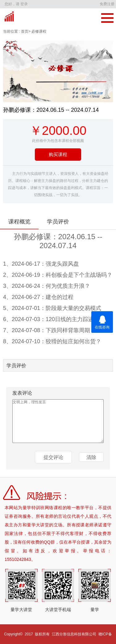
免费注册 (107, 4)
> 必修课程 (37, 31)
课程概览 (19, 222)
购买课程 (58, 154)
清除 (91, 457)
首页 (24, 31)
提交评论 (53, 457)
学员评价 (58, 222)
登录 (24, 4)
